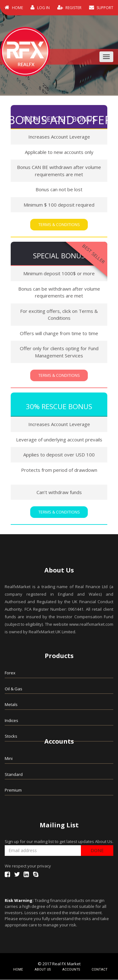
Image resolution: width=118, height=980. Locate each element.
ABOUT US (45, 970)
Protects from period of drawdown (59, 470)
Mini (9, 759)
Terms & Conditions (59, 225)
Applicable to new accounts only (59, 152)
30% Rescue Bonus (59, 407)
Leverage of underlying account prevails (59, 440)
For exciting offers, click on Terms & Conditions (59, 315)
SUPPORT (101, 8)
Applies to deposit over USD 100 (59, 455)
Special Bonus (59, 256)
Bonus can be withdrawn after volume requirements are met (59, 293)
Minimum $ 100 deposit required (59, 205)
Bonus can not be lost (59, 190)
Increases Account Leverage (59, 137)
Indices (11, 721)
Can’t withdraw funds (59, 493)
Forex (10, 673)
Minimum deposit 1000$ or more (59, 274)
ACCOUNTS (73, 970)
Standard (14, 775)
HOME (14, 8)
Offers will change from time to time (59, 334)
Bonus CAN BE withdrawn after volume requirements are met (59, 171)
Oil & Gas (14, 689)
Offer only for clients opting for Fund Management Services (59, 352)
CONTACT (100, 970)
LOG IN (40, 8)
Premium (13, 791)
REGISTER (69, 8)
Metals (11, 705)
